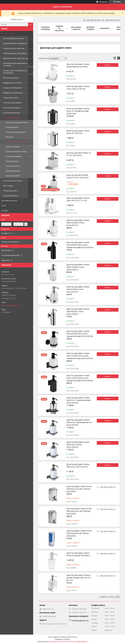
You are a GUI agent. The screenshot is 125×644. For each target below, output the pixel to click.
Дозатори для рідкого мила (16, 142)
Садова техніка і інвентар (14, 48)
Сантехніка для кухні (12, 113)
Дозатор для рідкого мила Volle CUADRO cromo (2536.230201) (78, 267)
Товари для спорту (11, 98)
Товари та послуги (59, 28)
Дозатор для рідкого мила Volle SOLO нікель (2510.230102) (78, 445)
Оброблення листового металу (16, 58)
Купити (108, 65)
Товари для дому (10, 191)
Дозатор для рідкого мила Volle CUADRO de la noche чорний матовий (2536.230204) (80, 378)
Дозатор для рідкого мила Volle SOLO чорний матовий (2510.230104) (79, 400)
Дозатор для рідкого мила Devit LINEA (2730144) (78, 88)
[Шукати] (31, 24)
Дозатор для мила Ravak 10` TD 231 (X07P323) (79, 154)
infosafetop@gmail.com (11, 305)
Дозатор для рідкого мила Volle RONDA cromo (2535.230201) (78, 311)
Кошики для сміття (13, 176)
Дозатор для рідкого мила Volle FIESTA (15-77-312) (78, 199)
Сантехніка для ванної (12, 103)
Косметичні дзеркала (14, 156)
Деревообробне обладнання (15, 43)
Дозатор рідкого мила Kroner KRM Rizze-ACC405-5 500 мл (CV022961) (79, 489)
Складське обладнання (13, 88)
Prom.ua (74, 637)
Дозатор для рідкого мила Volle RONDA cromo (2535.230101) (78, 289)
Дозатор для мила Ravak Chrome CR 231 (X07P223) (77, 176)
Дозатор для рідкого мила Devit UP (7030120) (78, 132)
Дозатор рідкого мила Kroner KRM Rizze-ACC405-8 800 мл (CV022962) (79, 511)
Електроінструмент (11, 78)
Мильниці (9, 137)
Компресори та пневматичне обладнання (15, 72)
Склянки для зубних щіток (16, 132)
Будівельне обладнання (13, 93)
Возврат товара (90, 28)
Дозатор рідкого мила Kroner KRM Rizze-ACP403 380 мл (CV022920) (79, 533)
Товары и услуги (8, 33)
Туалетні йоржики (13, 147)
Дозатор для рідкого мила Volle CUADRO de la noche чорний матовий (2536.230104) (80, 356)
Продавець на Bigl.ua (62, 639)
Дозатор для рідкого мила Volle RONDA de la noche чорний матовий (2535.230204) (80, 245)
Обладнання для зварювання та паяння (15, 64)
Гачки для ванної (12, 127)
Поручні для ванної (13, 171)
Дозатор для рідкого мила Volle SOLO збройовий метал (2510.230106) (79, 422)
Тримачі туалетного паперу (16, 152)
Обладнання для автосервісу (15, 53)
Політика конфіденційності (78, 642)
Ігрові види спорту (11, 196)
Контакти (105, 28)
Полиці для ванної (13, 166)
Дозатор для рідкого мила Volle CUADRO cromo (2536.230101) (78, 223)
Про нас (118, 28)
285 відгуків (103, 2)
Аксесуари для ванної (12, 118)
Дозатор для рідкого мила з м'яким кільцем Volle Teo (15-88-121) (79, 578)
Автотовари (8, 186)
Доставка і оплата (76, 28)
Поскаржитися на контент (58, 642)
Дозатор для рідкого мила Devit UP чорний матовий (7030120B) (78, 111)
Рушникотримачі (12, 161)
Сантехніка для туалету (13, 181)
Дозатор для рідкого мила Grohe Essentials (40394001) (78, 554)
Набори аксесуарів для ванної (17, 122)
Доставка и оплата (9, 201)
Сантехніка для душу (12, 108)
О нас (4, 206)
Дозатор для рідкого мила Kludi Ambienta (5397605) (78, 65)
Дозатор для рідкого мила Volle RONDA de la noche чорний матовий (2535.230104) (80, 334)
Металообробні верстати (14, 38)
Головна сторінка (45, 28)
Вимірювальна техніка (12, 83)
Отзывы (5, 211)
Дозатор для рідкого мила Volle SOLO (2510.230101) (78, 465)
